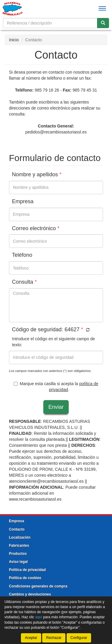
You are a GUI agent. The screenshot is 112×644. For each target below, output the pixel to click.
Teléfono (22, 255)
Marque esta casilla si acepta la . (56, 387)
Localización (20, 537)
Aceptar (31, 638)
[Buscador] (50, 23)
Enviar (56, 407)
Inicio (14, 40)
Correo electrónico (36, 228)
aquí (39, 617)
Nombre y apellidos (37, 175)
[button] (87, 330)
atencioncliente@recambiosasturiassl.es (46, 481)
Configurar (79, 638)
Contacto (17, 529)
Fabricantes (19, 546)
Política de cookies (25, 578)
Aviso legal (18, 562)
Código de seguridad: (51, 330)
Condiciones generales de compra (38, 586)
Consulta (24, 282)
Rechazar (54, 638)
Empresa (23, 202)
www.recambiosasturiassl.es (35, 499)
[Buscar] (103, 23)
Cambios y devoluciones (30, 594)
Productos (18, 554)
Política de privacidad (27, 570)
